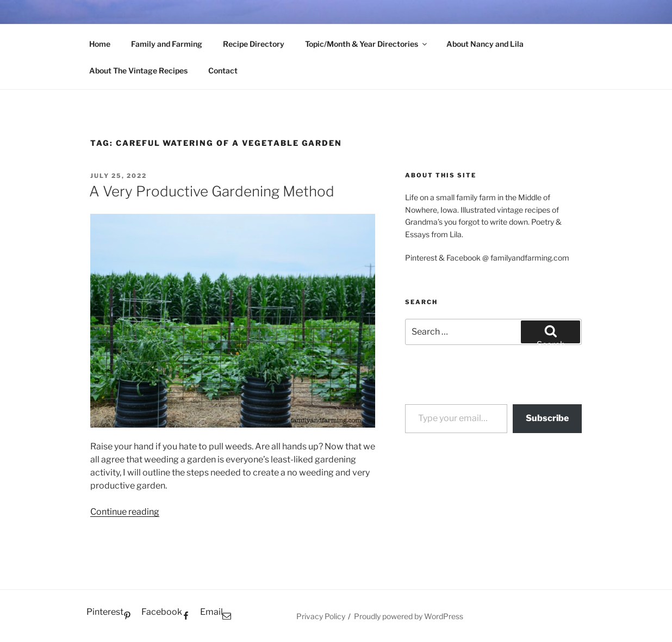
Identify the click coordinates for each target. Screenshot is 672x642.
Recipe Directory (254, 44)
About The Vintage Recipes (138, 70)
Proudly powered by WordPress (409, 616)
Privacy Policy (321, 616)
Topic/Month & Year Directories (367, 44)
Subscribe (547, 418)
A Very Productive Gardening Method (212, 191)
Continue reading (125, 512)
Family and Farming (167, 44)
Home (100, 44)
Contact (223, 70)
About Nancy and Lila (485, 44)
